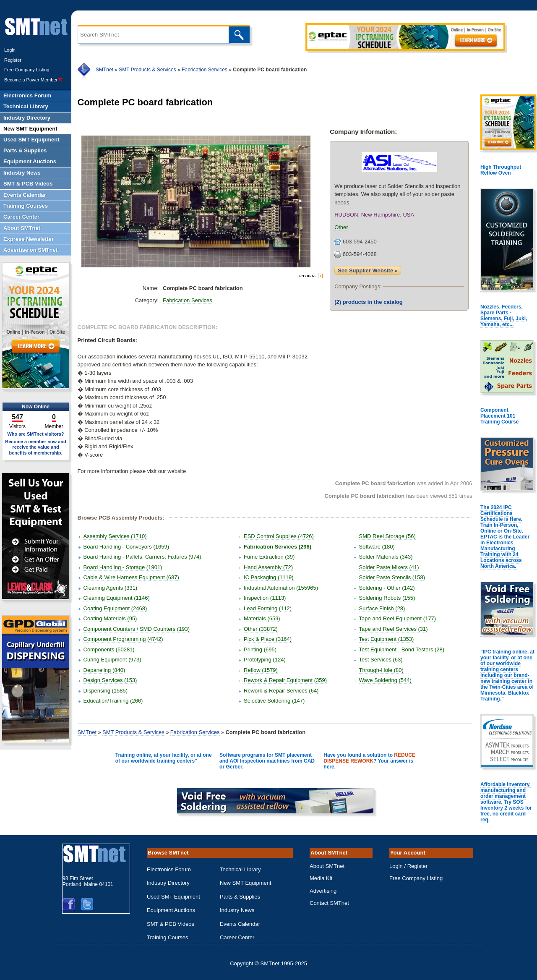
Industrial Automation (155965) (281, 588)
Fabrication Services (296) (278, 547)
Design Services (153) (110, 680)
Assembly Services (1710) (115, 536)
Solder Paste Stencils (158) (392, 577)
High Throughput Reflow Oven (501, 170)
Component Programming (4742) (123, 639)
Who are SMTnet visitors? (35, 434)
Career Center (237, 937)
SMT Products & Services (147, 70)
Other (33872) (261, 629)
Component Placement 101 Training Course (499, 416)
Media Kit (321, 878)
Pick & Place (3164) (268, 639)
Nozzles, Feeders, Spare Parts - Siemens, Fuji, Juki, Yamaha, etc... (504, 316)
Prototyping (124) (265, 660)
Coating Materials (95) (110, 618)
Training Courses (168, 937)
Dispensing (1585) (106, 691)
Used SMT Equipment (173, 897)
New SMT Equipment (246, 883)
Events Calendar (240, 924)
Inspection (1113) (265, 598)
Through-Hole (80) (381, 670)
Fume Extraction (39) (269, 557)
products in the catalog (369, 302)
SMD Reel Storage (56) (387, 536)
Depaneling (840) (104, 670)
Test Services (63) (381, 660)
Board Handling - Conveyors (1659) (126, 547)
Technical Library (240, 869)
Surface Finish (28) (382, 608)
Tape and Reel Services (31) (394, 629)
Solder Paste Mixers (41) (389, 567)
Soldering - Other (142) (387, 588)
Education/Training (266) (113, 701)
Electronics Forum (169, 869)
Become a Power (34, 80)
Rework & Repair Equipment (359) (285, 680)
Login (10, 50)
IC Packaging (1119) (269, 577)
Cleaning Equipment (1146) (117, 598)
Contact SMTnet (329, 903)
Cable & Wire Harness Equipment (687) (131, 577)
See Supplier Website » (368, 270)
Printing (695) (260, 649)
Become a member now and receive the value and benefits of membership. (36, 447)
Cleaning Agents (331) (111, 588)
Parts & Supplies (240, 897)
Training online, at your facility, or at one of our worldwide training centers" (164, 758)
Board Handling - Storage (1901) (123, 567)
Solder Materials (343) (386, 557)
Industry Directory (168, 883)
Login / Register (408, 866)
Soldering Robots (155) (387, 598)
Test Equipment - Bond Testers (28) (402, 649)
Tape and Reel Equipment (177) (398, 618)
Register (13, 60)
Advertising (323, 891)
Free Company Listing (27, 70)
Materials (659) (262, 618)
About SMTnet (327, 866)
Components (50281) (109, 649)
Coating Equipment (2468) (115, 608)
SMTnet (104, 70)
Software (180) (377, 547)
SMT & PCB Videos (171, 924)
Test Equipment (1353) (387, 639)
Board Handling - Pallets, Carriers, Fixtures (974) (142, 557)
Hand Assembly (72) (268, 567)
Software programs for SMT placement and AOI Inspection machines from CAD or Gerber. (267, 761)
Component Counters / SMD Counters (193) (137, 629)
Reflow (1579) (261, 670)
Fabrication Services (205, 70)
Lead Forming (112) (268, 608)
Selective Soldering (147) (274, 701)
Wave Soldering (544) (385, 680)
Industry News (237, 910)
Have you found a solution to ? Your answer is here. (369, 761)
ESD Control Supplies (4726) (279, 536)
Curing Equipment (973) (112, 660)
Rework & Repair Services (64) (281, 691)
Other (341, 227)
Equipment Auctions (171, 910)
